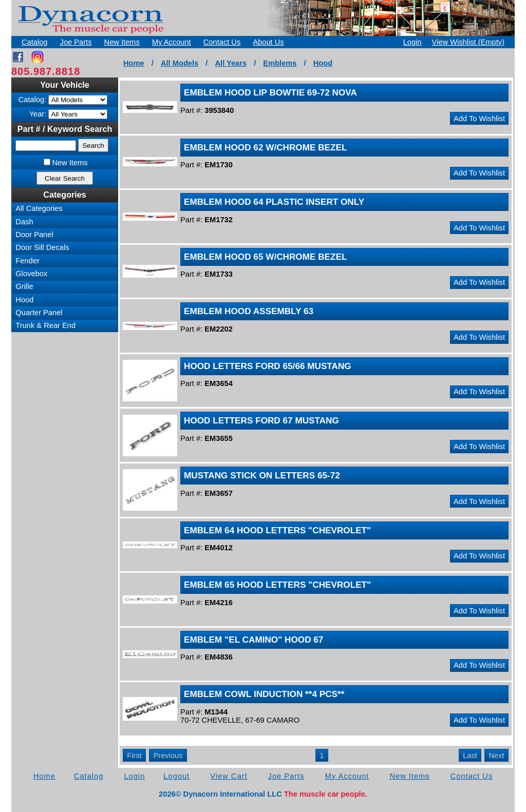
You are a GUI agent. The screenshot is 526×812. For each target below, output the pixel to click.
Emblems (280, 63)
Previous (168, 756)
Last (470, 756)
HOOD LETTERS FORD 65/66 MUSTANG (268, 366)
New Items (122, 42)
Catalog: (33, 100)
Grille (24, 286)
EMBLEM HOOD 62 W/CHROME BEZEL (265, 147)
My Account (172, 42)
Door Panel (34, 235)
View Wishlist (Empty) (468, 42)
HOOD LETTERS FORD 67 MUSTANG (261, 420)
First (134, 756)
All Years (231, 63)
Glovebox (31, 274)
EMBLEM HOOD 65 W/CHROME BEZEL (265, 257)
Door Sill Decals (42, 247)
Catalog (35, 42)
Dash (24, 222)
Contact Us (222, 42)
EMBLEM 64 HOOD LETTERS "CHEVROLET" (277, 530)
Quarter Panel (39, 313)
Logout (176, 776)
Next (497, 756)
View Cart (229, 776)
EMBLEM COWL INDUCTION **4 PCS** (264, 694)
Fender (27, 261)
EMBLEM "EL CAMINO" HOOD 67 (253, 640)
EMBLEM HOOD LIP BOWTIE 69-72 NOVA (270, 92)
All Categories (39, 208)
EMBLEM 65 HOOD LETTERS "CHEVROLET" (277, 585)
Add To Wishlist (479, 119)
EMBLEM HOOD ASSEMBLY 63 (249, 311)
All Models (180, 63)
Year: (38, 114)
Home (134, 63)
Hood (323, 63)
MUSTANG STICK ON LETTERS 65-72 (262, 475)
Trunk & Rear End (45, 325)
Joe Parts (76, 42)
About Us (268, 42)
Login (412, 42)
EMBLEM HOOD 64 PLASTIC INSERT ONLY (274, 202)
